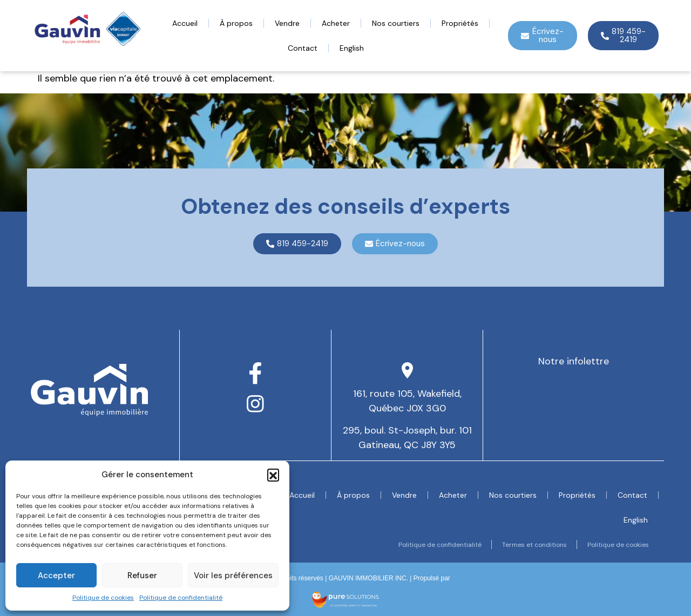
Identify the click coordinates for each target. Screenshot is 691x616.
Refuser (142, 576)
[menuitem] (352, 48)
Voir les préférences (233, 576)
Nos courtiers (396, 23)
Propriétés (460, 23)
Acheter (336, 23)
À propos (236, 23)
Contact (303, 48)
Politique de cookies (103, 598)
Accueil (185, 23)
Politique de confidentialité (181, 598)
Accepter (56, 576)
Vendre (287, 23)
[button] (273, 475)
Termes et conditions (532, 545)
